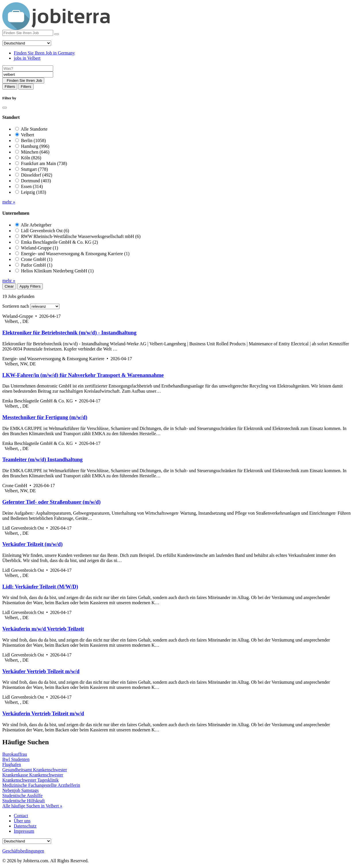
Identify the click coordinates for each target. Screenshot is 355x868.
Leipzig (34, 192)
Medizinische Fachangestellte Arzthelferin (41, 785)
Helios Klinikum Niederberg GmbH (57, 271)
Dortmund (36, 181)
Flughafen (12, 765)
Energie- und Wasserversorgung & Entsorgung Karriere (75, 254)
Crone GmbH (37, 259)
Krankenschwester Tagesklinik (30, 780)
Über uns (22, 821)
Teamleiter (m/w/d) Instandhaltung (43, 459)
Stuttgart (34, 169)
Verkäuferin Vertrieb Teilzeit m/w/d (43, 713)
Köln (31, 158)
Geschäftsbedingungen (23, 851)
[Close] (5, 108)
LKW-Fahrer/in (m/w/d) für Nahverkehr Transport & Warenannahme (83, 375)
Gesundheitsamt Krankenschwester (35, 770)
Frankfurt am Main (44, 163)
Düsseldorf (37, 175)
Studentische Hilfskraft (24, 801)
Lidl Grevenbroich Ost (45, 231)
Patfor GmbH (37, 265)
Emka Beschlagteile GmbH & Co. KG (59, 242)
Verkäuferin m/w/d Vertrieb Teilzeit (43, 629)
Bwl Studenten (16, 759)
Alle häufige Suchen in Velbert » (32, 806)
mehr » (9, 202)
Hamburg (35, 146)
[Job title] (28, 68)
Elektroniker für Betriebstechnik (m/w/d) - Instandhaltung (69, 333)
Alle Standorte (34, 129)
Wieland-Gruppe (40, 248)
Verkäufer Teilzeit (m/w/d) (32, 544)
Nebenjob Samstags (21, 790)
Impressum (24, 831)
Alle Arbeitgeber (36, 225)
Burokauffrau (15, 754)
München (35, 152)
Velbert (28, 135)
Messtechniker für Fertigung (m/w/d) (45, 417)
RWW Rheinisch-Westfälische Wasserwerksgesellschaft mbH (81, 236)
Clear (9, 286)
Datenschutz (25, 826)
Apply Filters (30, 286)
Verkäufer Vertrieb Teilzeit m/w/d (41, 671)
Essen (32, 186)
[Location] (28, 74)
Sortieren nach (16, 306)
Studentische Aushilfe (22, 796)
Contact (21, 816)
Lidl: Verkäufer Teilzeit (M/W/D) (40, 587)
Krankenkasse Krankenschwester (33, 775)
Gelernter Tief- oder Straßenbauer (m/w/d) (51, 502)
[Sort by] (45, 306)
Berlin (33, 141)
